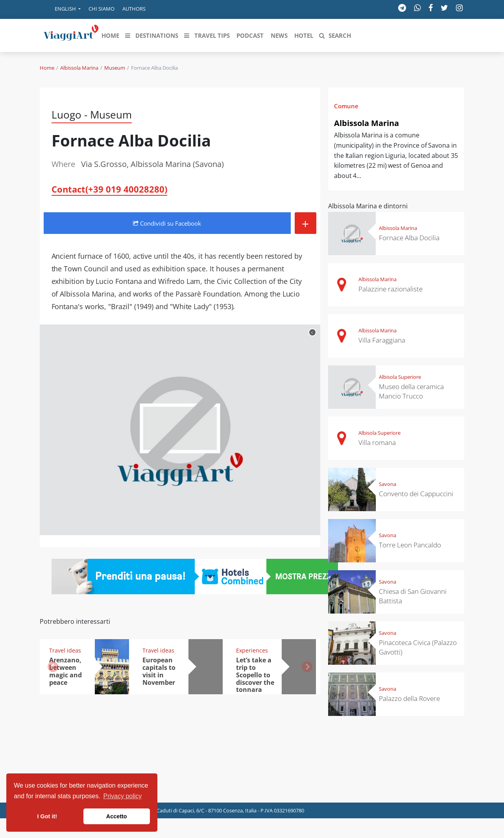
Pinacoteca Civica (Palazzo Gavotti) (418, 647)
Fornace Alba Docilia (409, 238)
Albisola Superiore (400, 377)
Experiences (252, 650)
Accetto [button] (117, 816)
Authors (134, 9)
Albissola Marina (79, 68)
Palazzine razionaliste (390, 289)
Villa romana (377, 442)
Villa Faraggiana (382, 340)
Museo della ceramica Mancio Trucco (411, 391)
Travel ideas (65, 650)
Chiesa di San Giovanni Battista (413, 596)
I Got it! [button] (47, 816)
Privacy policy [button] (123, 796)
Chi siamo (102, 9)
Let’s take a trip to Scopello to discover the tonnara (255, 675)
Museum (115, 68)
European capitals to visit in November (159, 671)
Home (47, 68)
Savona (388, 484)
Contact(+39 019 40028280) (109, 189)
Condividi (167, 223)
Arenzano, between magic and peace (66, 671)
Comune (346, 106)
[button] (62, 9)
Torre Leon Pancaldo (410, 545)
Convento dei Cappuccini (416, 494)
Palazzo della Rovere (409, 698)
